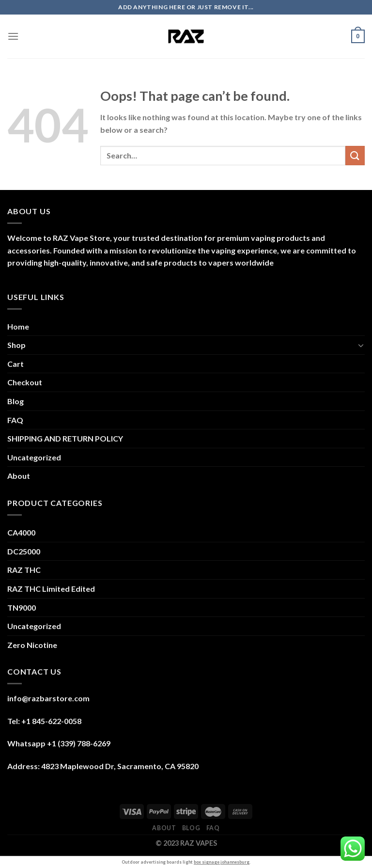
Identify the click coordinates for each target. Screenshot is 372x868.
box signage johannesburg (222, 862)
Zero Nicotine (32, 645)
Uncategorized (34, 457)
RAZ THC (24, 570)
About (19, 476)
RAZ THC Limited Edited (51, 589)
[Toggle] (361, 345)
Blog (15, 401)
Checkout (25, 382)
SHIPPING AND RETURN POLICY (65, 438)
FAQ (15, 420)
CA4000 (21, 532)
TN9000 (22, 608)
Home (18, 326)
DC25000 (24, 551)
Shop (16, 345)
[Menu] (13, 36)
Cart (15, 364)
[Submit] (355, 155)
